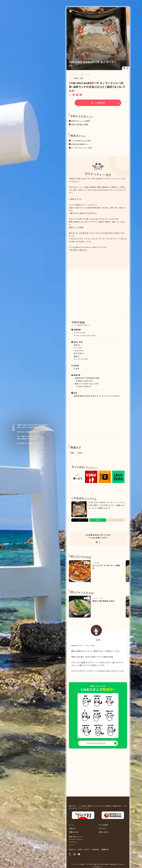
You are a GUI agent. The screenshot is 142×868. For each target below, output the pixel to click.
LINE (98, 520)
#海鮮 (72, 453)
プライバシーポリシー (76, 839)
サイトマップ (73, 842)
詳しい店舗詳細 (98, 103)
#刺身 (80, 453)
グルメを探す (104, 825)
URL (116, 520)
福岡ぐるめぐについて (76, 837)
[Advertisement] (98, 258)
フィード (72, 845)
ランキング (103, 829)
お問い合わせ (104, 832)
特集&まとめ (74, 832)
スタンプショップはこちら (96, 743)
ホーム (71, 825)
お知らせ (72, 829)
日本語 (80, 850)
